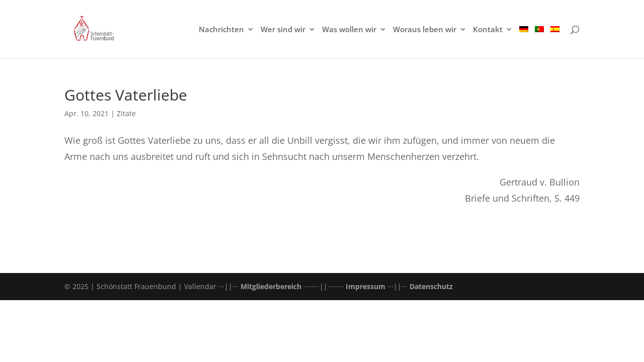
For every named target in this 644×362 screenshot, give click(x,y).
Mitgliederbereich (271, 286)
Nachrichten (221, 30)
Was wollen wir (349, 30)
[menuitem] (524, 42)
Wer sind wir (283, 30)
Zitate (126, 113)
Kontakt (488, 30)
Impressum (366, 286)
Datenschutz (431, 286)
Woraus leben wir (425, 30)
